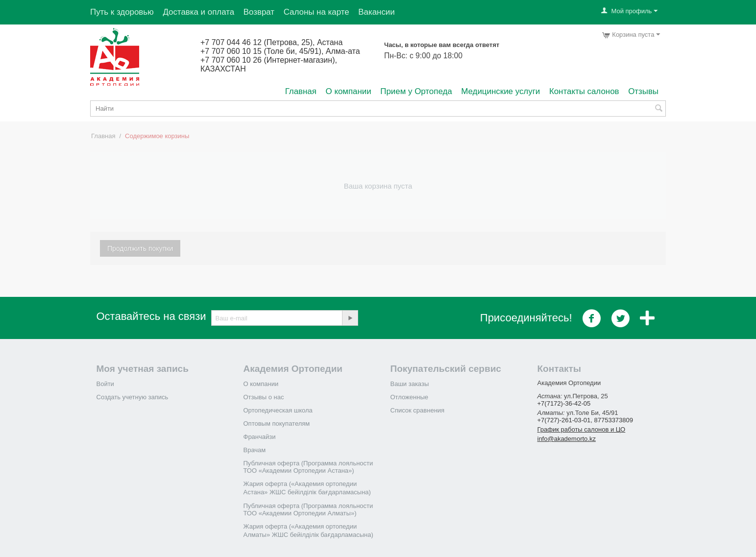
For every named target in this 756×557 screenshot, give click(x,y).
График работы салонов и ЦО (582, 429)
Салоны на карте (317, 12)
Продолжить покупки (140, 248)
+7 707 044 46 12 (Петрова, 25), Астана (271, 42)
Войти (105, 384)
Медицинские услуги (500, 91)
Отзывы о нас (264, 397)
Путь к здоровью (122, 12)
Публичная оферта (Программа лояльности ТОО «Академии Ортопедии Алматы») (308, 509)
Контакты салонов (584, 91)
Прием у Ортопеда (416, 91)
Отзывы (643, 91)
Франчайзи (260, 437)
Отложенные (409, 397)
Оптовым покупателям (277, 424)
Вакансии (376, 12)
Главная (301, 91)
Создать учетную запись (133, 397)
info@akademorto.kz (567, 439)
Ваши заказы (410, 384)
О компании (349, 91)
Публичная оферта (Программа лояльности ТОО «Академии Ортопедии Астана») (308, 467)
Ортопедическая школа (278, 410)
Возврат (259, 12)
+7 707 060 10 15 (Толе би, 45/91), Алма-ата (280, 51)
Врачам (255, 450)
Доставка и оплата (198, 12)
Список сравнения (418, 410)
